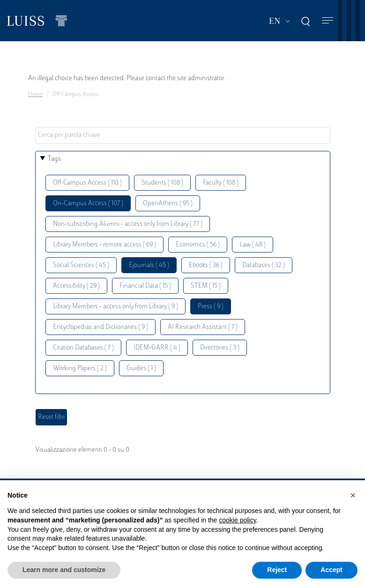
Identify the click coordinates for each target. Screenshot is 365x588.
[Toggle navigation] (328, 21)
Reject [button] (277, 570)
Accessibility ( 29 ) (76, 286)
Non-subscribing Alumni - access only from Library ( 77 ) (128, 224)
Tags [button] (54, 159)
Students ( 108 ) (162, 183)
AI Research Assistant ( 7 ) (203, 327)
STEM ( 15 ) (206, 286)
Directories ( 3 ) (220, 348)
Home (35, 95)
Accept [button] (331, 570)
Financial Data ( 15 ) (145, 286)
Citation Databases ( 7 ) (83, 348)
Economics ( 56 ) (198, 245)
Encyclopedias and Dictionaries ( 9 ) (101, 327)
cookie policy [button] (237, 520)
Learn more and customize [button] (64, 570)
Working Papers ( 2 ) (80, 368)
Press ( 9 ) (211, 307)
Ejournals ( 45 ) (149, 265)
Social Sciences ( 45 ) (81, 265)
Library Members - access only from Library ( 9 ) (115, 307)
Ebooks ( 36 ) (206, 265)
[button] (353, 495)
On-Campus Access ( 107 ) (88, 204)
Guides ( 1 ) (141, 368)
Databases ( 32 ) (264, 265)
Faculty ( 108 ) (221, 183)
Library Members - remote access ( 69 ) (104, 245)
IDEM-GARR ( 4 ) (157, 348)
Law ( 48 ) (253, 245)
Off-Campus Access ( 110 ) (87, 183)
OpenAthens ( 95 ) (168, 204)
